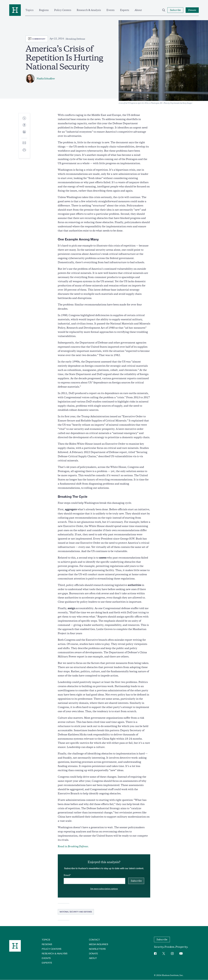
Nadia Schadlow (46, 79)
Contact (94, 940)
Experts (125, 10)
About (138, 10)
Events (110, 10)
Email (67, 875)
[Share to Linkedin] (24, 134)
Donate (94, 953)
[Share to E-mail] (24, 143)
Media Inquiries (99, 944)
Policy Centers (63, 10)
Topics (29, 10)
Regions (44, 10)
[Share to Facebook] (24, 125)
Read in (73, 846)
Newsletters (97, 949)
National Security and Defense (76, 912)
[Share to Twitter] (24, 118)
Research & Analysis (89, 10)
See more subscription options (104, 889)
